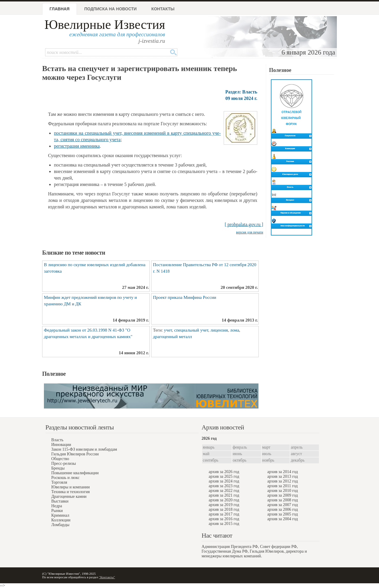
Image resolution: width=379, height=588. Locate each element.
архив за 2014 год (283, 472)
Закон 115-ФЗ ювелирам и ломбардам (84, 449)
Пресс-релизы (64, 463)
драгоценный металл (172, 337)
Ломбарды (60, 525)
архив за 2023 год (224, 486)
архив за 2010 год (283, 491)
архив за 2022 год (224, 491)
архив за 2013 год (283, 476)
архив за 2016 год (224, 519)
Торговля (59, 482)
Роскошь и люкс (65, 478)
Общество (60, 459)
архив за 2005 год (283, 514)
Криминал (60, 515)
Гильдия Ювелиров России (75, 454)
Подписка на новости (111, 9)
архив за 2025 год (224, 476)
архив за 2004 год (283, 519)
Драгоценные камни (69, 496)
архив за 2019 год (224, 505)
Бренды (58, 468)
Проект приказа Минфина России (184, 297)
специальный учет (191, 330)
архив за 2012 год (283, 481)
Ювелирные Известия (105, 25)
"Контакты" (107, 577)
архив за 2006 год (283, 509)
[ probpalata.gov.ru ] (244, 224)
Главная (60, 9)
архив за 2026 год (224, 472)
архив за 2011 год (282, 486)
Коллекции (61, 520)
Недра (57, 506)
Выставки (60, 501)
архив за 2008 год (283, 500)
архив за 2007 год (283, 505)
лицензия (219, 330)
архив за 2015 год (224, 524)
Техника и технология (70, 492)
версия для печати (250, 232)
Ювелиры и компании (70, 487)
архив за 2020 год (224, 500)
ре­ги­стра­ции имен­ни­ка (77, 146)
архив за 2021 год (224, 495)
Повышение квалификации (75, 473)
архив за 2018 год (224, 509)
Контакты (163, 9)
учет (168, 330)
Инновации (61, 445)
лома (235, 330)
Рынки (57, 511)
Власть (57, 440)
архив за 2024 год (224, 481)
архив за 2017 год (224, 514)
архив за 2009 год (283, 495)
